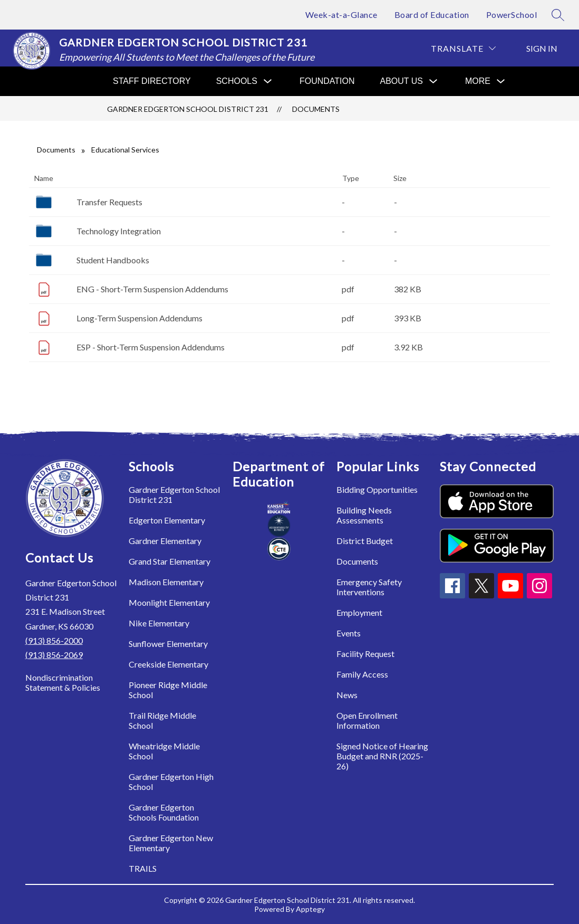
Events (349, 633)
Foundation (327, 81)
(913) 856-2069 (54, 655)
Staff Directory (152, 81)
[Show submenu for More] (478, 81)
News (347, 695)
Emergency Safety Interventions (369, 587)
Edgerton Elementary (167, 520)
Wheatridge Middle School (164, 751)
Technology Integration (119, 231)
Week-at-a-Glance (341, 15)
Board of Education (432, 15)
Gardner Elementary (165, 541)
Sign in (542, 48)
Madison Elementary (166, 582)
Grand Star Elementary (170, 561)
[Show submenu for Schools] (237, 81)
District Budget (365, 541)
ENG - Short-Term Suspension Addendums (152, 289)
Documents (316, 109)
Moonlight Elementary (169, 602)
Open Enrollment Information (367, 720)
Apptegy (310, 909)
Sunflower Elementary (168, 644)
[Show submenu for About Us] (402, 81)
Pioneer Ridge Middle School (168, 690)
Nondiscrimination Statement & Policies (63, 682)
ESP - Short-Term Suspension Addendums (151, 347)
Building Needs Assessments (364, 515)
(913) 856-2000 (54, 640)
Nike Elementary (159, 623)
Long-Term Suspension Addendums (139, 318)
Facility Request (365, 654)
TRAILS (143, 868)
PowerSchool (512, 15)
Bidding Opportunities (377, 489)
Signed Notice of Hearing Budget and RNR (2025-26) (382, 756)
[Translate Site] (463, 48)
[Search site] (558, 15)
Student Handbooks (113, 260)
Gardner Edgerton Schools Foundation (164, 812)
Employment (359, 612)
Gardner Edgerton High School (171, 782)
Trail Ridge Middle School (162, 720)
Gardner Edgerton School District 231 (188, 109)
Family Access (362, 674)
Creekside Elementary (168, 664)
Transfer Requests (109, 202)
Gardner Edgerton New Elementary (171, 843)
